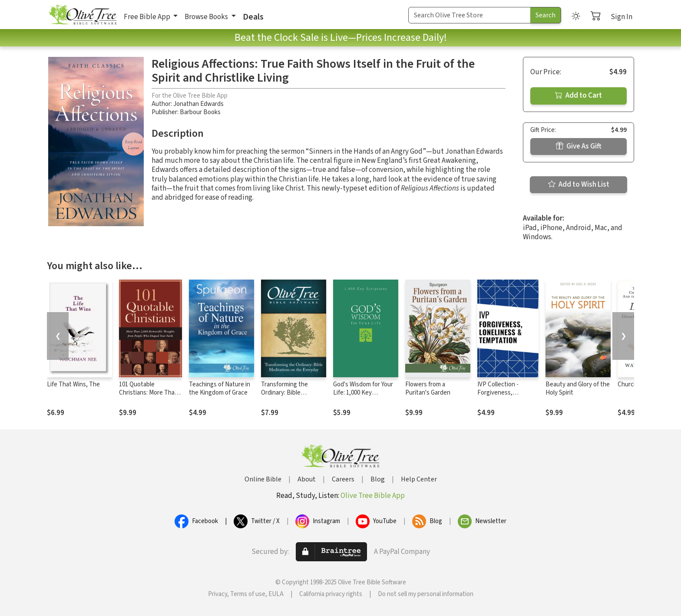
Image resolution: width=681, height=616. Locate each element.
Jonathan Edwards (198, 104)
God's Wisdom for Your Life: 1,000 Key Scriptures (363, 393)
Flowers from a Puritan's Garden (428, 389)
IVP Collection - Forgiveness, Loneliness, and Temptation (499, 397)
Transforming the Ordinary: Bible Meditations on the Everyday (287, 397)
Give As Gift (579, 146)
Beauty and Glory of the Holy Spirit (578, 389)
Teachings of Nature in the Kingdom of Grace (220, 389)
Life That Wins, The (73, 384)
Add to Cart (579, 96)
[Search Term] (469, 15)
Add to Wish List (579, 184)
